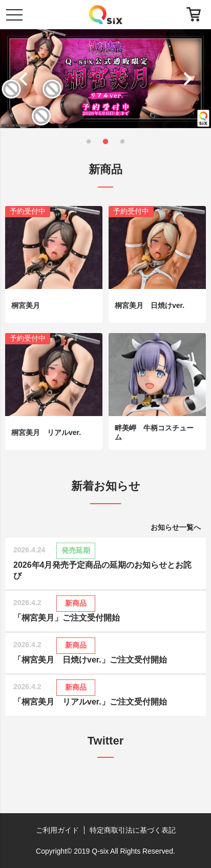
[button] (26, 79)
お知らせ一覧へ (176, 527)
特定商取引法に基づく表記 (133, 830)
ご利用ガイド (57, 830)
